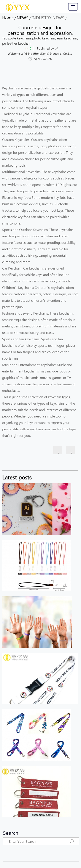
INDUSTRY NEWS (48, 17)
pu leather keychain (17, 43)
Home (8, 17)
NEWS (23, 17)
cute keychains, (21, 38)
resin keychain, (67, 38)
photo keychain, (44, 38)
